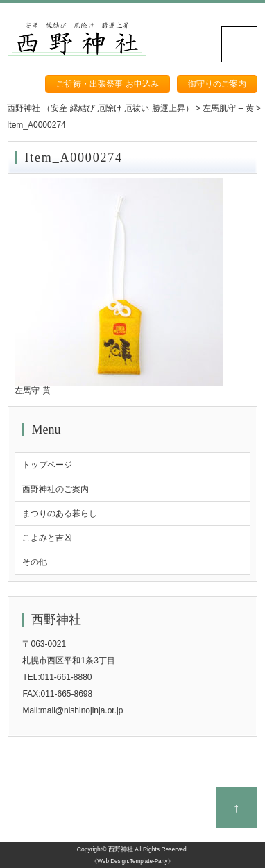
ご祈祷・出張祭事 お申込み (107, 84)
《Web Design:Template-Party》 (132, 861)
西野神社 (121, 849)
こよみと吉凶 (47, 538)
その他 (35, 562)
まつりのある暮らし (60, 513)
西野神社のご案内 (55, 489)
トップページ (47, 465)
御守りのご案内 (217, 84)
